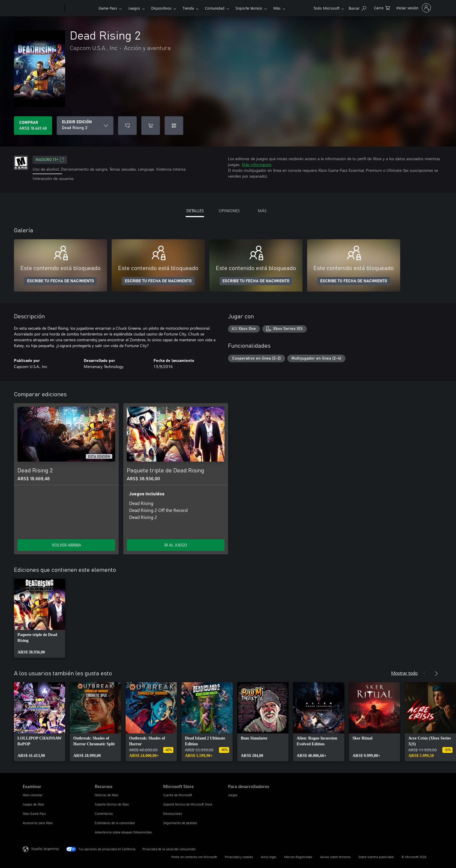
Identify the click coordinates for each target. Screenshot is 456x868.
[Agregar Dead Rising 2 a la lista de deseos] (127, 126)
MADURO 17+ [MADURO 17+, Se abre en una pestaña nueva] (50, 160)
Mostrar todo (404, 673)
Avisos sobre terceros (335, 857)
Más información (257, 164)
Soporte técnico (249, 8)
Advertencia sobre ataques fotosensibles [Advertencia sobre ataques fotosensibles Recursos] (123, 832)
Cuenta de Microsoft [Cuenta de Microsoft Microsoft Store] (178, 795)
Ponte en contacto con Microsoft (194, 857)
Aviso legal (269, 857)
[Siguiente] (436, 674)
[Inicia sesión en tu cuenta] (413, 8)
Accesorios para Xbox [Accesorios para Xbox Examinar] (38, 823)
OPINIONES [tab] (229, 211)
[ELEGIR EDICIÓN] (85, 126)
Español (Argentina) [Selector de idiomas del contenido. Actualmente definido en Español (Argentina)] (45, 848)
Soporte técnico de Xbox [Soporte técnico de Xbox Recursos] (112, 804)
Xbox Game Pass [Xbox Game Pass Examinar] (34, 813)
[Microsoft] (43, 8)
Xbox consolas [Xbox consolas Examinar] (33, 795)
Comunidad (215, 8)
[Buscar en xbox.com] (357, 7)
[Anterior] (425, 674)
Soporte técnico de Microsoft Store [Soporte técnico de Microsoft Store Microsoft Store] (188, 804)
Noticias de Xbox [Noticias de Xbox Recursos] (107, 795)
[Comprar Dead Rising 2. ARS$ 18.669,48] (33, 126)
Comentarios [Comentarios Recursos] (104, 813)
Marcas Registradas (298, 857)
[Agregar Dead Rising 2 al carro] (151, 126)
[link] (40, 618)
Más (277, 8)
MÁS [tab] (262, 211)
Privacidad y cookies (239, 857)
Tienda (188, 8)
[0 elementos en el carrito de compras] (382, 7)
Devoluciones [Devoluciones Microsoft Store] (173, 813)
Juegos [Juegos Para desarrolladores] (233, 795)
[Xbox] (81, 8)
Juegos (134, 8)
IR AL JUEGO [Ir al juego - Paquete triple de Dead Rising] (176, 545)
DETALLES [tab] (195, 211)
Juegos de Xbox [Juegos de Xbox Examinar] (33, 804)
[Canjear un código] (174, 126)
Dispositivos (161, 8)
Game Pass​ (108, 8)
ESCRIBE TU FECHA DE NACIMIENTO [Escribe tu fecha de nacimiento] (60, 281)
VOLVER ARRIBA (66, 545)
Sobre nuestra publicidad (376, 857)
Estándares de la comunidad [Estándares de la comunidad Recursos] (115, 823)
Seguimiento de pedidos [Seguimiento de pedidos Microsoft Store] (180, 823)
